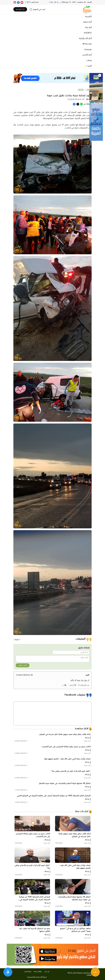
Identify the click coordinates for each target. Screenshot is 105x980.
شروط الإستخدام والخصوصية (37, 977)
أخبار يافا (88, 27)
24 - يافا (54, 2)
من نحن (47, 972)
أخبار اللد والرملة (85, 38)
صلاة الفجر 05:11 (32, 2)
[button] (100, 75)
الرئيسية (88, 16)
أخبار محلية (87, 22)
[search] (37, 9)
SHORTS (88, 33)
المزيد (89, 66)
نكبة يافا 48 (87, 44)
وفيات (89, 60)
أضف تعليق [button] (23, 665)
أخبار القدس (87, 55)
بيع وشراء (88, 49)
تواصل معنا (38, 972)
